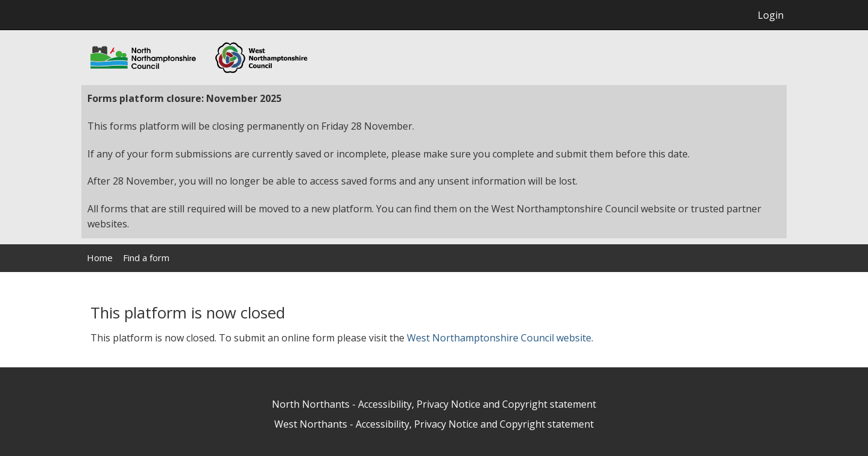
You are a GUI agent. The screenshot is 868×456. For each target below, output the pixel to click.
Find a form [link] (146, 258)
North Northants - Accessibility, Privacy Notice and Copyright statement (434, 404)
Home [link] (100, 258)
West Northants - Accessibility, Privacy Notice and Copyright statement (434, 424)
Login (771, 15)
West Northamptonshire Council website (499, 338)
